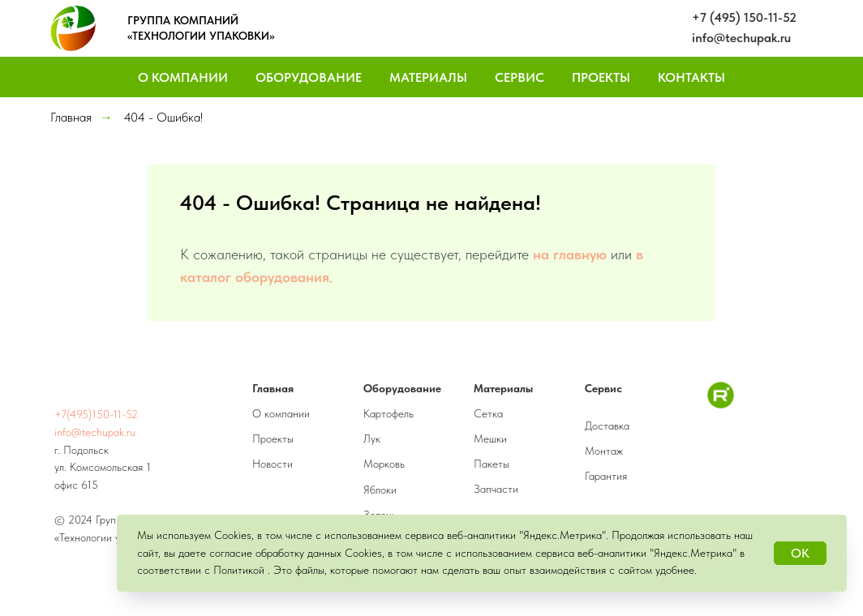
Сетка (488, 413)
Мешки (490, 438)
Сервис (520, 77)
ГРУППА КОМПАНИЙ (183, 20)
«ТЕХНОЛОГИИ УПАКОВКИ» (201, 36)
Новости (273, 464)
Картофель (389, 413)
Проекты (601, 77)
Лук (372, 438)
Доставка (607, 426)
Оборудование (309, 77)
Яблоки (380, 490)
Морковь (384, 464)
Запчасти (496, 489)
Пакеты (492, 464)
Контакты (691, 77)
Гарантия (606, 476)
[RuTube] (721, 404)
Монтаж (604, 451)
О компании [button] (183, 77)
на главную (570, 254)
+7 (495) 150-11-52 (744, 17)
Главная (71, 117)
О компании (281, 413)
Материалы (428, 77)
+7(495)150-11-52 (96, 414)
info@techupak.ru (741, 38)
